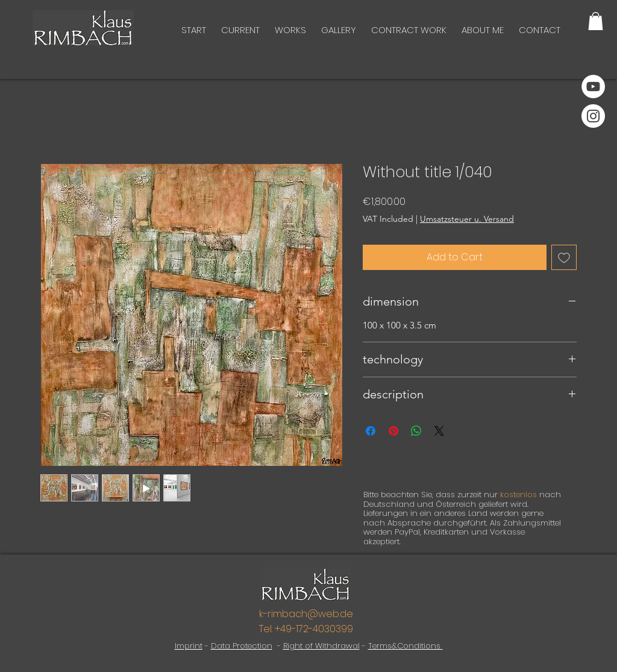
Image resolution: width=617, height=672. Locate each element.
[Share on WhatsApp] (416, 431)
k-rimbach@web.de (306, 614)
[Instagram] (593, 116)
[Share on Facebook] (371, 431)
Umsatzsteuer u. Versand (467, 219)
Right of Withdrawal (321, 646)
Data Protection (242, 646)
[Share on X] (439, 431)
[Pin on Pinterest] (393, 431)
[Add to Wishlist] (564, 257)
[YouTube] (593, 86)
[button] (596, 21)
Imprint (189, 646)
